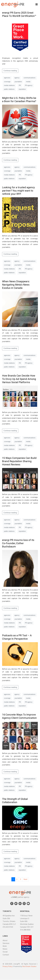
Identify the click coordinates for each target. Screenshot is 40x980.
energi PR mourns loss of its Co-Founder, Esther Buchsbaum (18, 543)
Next (25, 879)
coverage (7, 82)
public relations (9, 89)
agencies (7, 78)
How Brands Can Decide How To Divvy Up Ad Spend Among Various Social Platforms (19, 379)
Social (5, 952)
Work (5, 946)
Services (6, 943)
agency (17, 78)
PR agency (29, 85)
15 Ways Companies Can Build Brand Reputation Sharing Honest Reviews (19, 461)
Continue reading (10, 71)
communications (29, 78)
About (5, 940)
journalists (18, 82)
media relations (9, 85)
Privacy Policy (7, 966)
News (5, 949)
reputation (22, 89)
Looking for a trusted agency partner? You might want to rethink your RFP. (18, 191)
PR (20, 85)
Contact (6, 955)
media (28, 82)
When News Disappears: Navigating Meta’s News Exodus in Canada (16, 285)
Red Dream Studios (29, 966)
